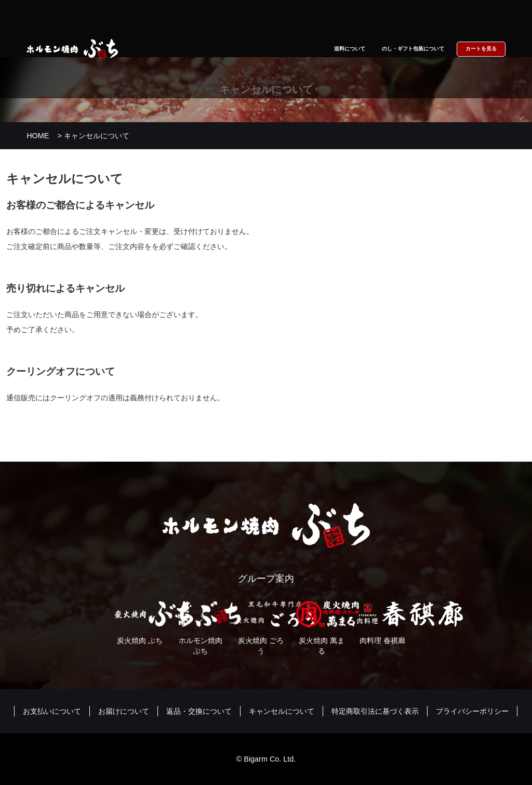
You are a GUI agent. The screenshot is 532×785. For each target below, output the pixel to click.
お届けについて (124, 711)
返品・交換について (199, 711)
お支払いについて (52, 711)
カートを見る (481, 49)
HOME (38, 136)
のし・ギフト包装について (413, 49)
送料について (350, 49)
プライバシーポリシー (472, 711)
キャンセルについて (282, 711)
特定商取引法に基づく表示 (375, 711)
